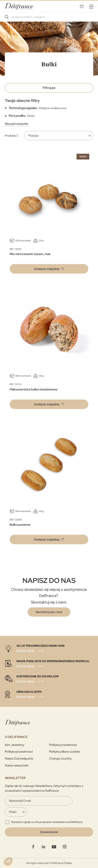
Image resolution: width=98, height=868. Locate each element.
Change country (60, 758)
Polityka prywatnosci (19, 752)
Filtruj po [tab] (49, 88)
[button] (49, 269)
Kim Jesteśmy (14, 745)
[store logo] (19, 6)
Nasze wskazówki (17, 765)
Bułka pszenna (20, 525)
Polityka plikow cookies (65, 752)
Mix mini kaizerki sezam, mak (30, 254)
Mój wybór (82, 6)
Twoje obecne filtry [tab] (22, 101)
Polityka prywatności (63, 745)
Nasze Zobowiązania (19, 758)
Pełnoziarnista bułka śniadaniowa (34, 389)
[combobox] (49, 17)
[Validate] (49, 832)
